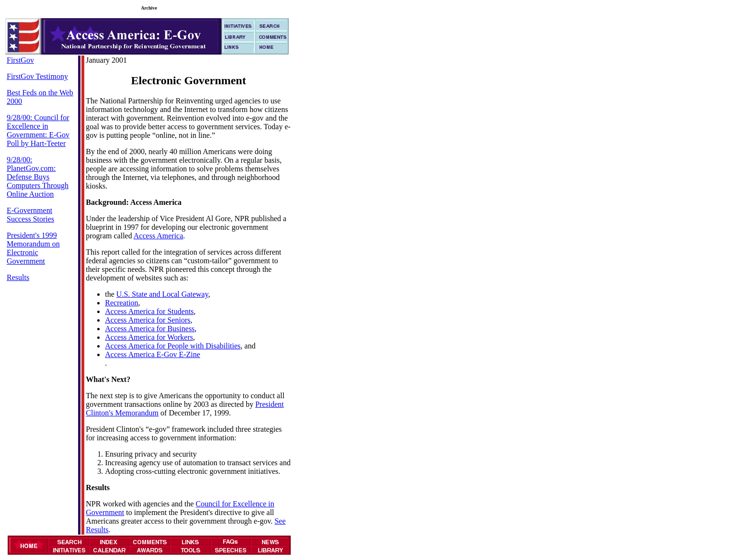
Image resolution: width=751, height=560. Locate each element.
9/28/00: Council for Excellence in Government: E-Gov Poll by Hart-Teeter (38, 130)
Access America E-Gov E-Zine (153, 354)
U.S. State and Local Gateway (162, 294)
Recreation (121, 303)
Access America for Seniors (148, 320)
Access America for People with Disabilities (173, 346)
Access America (159, 236)
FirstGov (20, 60)
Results (18, 277)
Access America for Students (149, 311)
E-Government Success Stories (30, 215)
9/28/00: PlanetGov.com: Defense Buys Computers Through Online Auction (38, 177)
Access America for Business (150, 329)
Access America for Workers (149, 337)
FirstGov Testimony (37, 76)
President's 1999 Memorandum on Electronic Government (33, 248)
